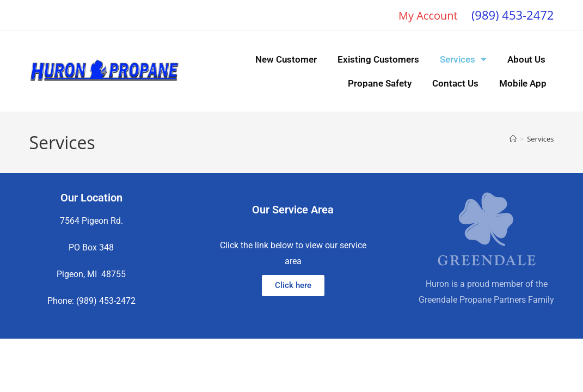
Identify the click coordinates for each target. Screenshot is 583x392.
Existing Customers (378, 59)
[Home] (513, 139)
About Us (526, 59)
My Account (428, 16)
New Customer (286, 59)
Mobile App (523, 83)
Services (463, 59)
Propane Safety (380, 83)
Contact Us (455, 83)
